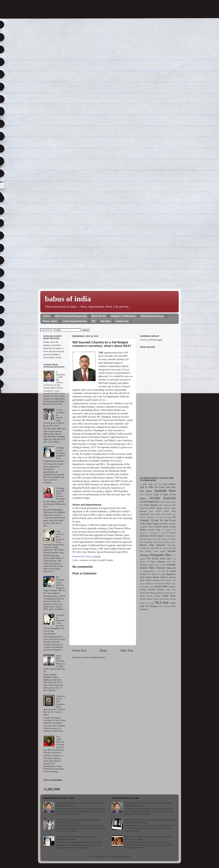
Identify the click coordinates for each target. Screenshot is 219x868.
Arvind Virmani (164, 502)
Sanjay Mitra (162, 586)
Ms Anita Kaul (152, 548)
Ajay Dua (158, 484)
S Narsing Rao (158, 584)
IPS (94, 321)
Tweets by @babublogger (151, 340)
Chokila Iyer (171, 514)
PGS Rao (171, 562)
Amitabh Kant (165, 491)
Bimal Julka (170, 511)
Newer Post (79, 651)
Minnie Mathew (170, 542)
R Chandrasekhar (147, 571)
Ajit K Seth (147, 487)
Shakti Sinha (171, 590)
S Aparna (148, 584)
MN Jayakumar (146, 542)
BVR (153, 508)
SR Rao (167, 584)
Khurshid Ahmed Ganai (149, 539)
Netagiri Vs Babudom (123, 316)
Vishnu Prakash (164, 606)
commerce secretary (88, 560)
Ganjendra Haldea (147, 527)
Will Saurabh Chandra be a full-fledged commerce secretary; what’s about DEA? (102, 344)
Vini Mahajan (151, 606)
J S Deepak (152, 533)
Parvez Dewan (160, 565)
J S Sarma (161, 533)
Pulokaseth (171, 568)
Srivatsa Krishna (154, 596)
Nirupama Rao (161, 555)
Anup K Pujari (161, 494)
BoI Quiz (106, 321)
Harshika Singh (154, 530)
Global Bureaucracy (152, 316)
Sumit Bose (169, 596)
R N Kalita (161, 571)
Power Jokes (50, 321)
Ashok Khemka (151, 505)
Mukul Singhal (159, 551)
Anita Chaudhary (146, 495)
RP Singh (152, 574)
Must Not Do (99, 316)
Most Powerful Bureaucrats (71, 316)
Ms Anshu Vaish (166, 548)
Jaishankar (145, 536)
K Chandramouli (170, 536)
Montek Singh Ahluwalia (153, 545)
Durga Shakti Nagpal (149, 524)
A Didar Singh (146, 484)
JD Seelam (171, 533)
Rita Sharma (166, 580)
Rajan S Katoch (168, 577)
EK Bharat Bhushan (168, 524)
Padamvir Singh (147, 565)
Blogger (127, 857)
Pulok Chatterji (157, 568)
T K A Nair (149, 603)
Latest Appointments (75, 321)
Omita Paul (165, 559)
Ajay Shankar (169, 484)
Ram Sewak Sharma (150, 580)
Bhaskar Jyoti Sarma (150, 511)
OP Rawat (153, 559)
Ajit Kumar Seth (162, 487)
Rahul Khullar (153, 577)
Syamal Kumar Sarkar (149, 599)
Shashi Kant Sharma (148, 593)
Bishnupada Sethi (147, 514)
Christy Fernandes (147, 517)
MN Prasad (158, 542)
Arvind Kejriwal (163, 498)
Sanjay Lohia (149, 587)
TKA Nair (162, 602)
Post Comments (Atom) (95, 657)
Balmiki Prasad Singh (166, 508)
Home (47, 316)
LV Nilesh (172, 539)
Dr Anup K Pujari (163, 517)
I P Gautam (166, 530)
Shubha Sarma (162, 593)
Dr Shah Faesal (168, 520)
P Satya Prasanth (156, 562)
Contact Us (122, 321)
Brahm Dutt (160, 514)
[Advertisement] (158, 411)
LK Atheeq (162, 539)
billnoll (108, 857)
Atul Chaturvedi (165, 505)
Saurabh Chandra (106, 560)
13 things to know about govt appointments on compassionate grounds (76, 838)
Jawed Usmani (156, 536)
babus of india (68, 299)
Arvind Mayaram (149, 502)
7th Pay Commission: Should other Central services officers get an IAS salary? (79, 821)
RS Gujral (161, 574)
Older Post (127, 651)
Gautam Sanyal (161, 527)
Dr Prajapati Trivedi (158, 519)
